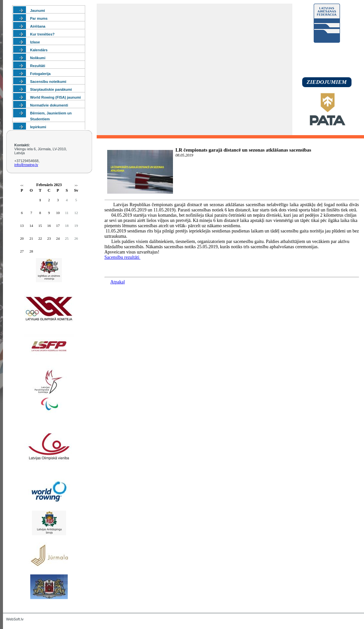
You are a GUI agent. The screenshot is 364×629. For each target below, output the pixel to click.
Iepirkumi (38, 127)
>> (76, 186)
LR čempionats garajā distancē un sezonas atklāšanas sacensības (243, 150)
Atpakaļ (118, 282)
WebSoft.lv (15, 619)
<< (22, 186)
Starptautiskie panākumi (51, 89)
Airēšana (38, 26)
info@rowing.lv (26, 165)
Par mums (39, 18)
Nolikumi (38, 58)
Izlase (35, 42)
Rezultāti (38, 66)
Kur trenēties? (43, 34)
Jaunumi (38, 11)
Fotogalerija (40, 74)
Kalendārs (39, 50)
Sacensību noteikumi (48, 82)
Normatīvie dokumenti (49, 105)
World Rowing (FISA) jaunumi (56, 97)
